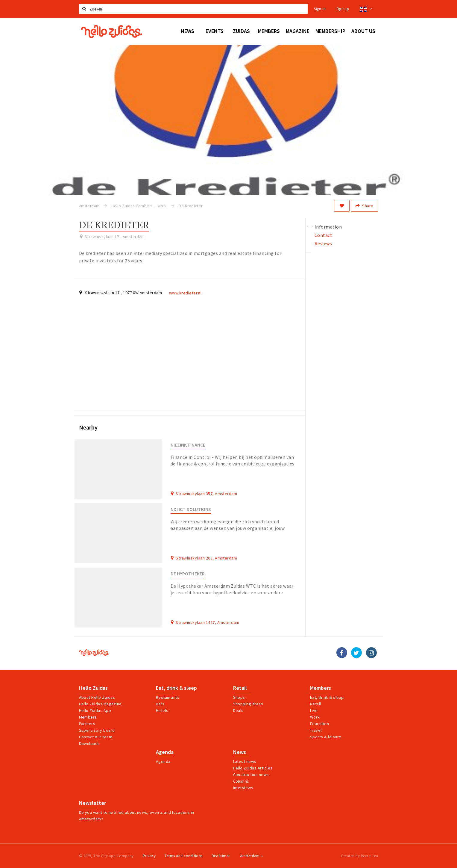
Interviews (243, 788)
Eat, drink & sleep (176, 688)
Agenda (165, 752)
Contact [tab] (323, 235)
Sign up (343, 9)
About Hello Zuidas (97, 697)
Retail (240, 688)
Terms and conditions (184, 856)
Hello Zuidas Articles (253, 768)
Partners (87, 724)
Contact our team (96, 737)
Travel (316, 730)
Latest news (245, 761)
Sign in (320, 9)
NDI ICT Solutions (191, 509)
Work (315, 717)
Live (314, 710)
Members (88, 717)
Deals (238, 710)
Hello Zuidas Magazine (100, 704)
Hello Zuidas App (95, 710)
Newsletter (92, 803)
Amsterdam (252, 856)
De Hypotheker (188, 574)
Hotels (162, 710)
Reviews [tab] (323, 244)
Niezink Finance (188, 445)
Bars (160, 704)
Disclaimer (221, 856)
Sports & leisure (326, 737)
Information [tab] (328, 227)
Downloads (89, 743)
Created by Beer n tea (359, 856)
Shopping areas (248, 704)
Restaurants (168, 697)
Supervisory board (97, 730)
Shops (239, 697)
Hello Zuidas (93, 688)
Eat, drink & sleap (327, 697)
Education (319, 724)
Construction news (251, 775)
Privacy (149, 856)
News (240, 752)
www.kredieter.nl (185, 293)
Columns (241, 781)
